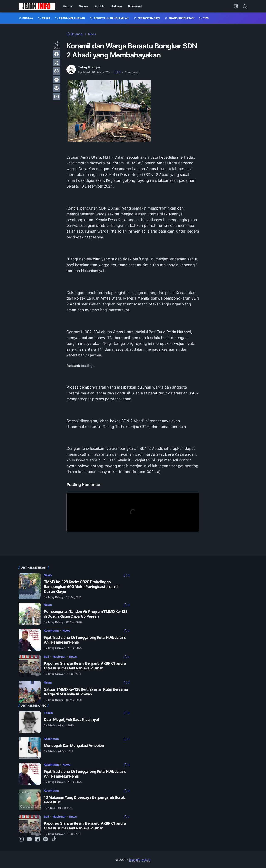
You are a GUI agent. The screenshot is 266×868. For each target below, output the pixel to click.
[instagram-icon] (21, 839)
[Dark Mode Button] (236, 6)
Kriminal (135, 6)
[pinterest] (57, 88)
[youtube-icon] (29, 839)
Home (68, 6)
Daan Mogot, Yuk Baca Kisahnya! (71, 720)
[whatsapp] (57, 71)
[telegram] (57, 80)
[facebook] (57, 54)
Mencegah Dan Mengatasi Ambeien (74, 745)
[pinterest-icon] (46, 839)
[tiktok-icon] (54, 839)
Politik (99, 6)
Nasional (59, 656)
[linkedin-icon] (37, 839)
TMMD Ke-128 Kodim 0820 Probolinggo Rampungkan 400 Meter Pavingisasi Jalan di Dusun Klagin (81, 587)
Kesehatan (51, 631)
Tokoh (48, 713)
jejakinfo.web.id (140, 860)
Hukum (116, 6)
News (83, 6)
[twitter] (57, 63)
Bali (46, 656)
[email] (57, 97)
